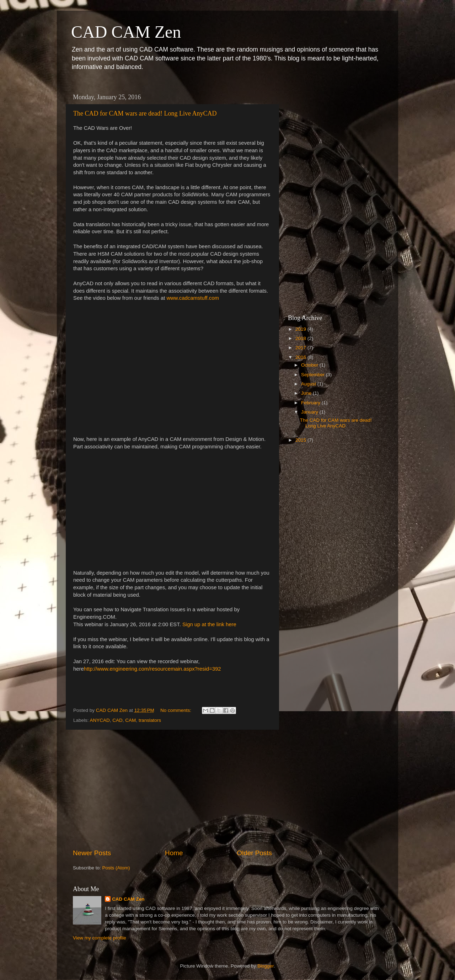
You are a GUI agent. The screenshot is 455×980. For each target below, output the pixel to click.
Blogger (266, 966)
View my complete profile (100, 938)
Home (174, 853)
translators (150, 720)
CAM (130, 720)
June (307, 393)
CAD (117, 720)
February (311, 403)
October (310, 365)
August (309, 384)
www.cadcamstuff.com (192, 298)
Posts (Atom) (116, 868)
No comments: (176, 710)
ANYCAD (100, 720)
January (310, 412)
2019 (301, 329)
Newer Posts (92, 853)
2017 (301, 348)
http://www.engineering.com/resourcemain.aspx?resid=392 (152, 669)
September (314, 375)
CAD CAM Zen (126, 32)
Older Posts (254, 853)
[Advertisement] (172, 789)
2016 (301, 357)
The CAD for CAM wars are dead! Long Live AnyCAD (145, 113)
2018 (301, 338)
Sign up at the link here (209, 624)
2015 (301, 440)
